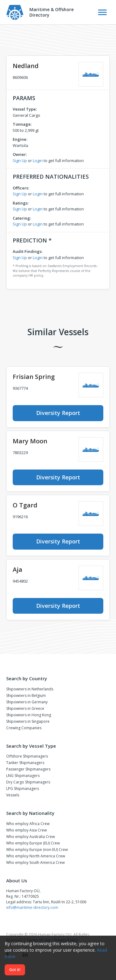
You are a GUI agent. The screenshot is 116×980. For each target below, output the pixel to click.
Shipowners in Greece (25, 708)
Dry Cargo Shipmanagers (28, 782)
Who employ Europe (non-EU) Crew (37, 850)
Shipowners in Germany (27, 702)
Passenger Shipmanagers (28, 769)
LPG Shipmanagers (23, 789)
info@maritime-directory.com (32, 907)
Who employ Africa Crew (28, 824)
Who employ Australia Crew (30, 837)
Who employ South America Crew (35, 862)
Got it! (15, 970)
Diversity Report (58, 413)
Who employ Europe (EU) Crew (33, 843)
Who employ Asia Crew (26, 830)
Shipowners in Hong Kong (29, 715)
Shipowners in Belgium (26, 695)
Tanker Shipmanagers (25, 763)
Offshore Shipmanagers (27, 756)
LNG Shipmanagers (23, 776)
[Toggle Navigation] (102, 12)
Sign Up (20, 161)
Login (38, 161)
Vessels (13, 795)
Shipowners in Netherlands (30, 689)
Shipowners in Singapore (28, 721)
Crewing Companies (24, 728)
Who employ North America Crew (36, 856)
